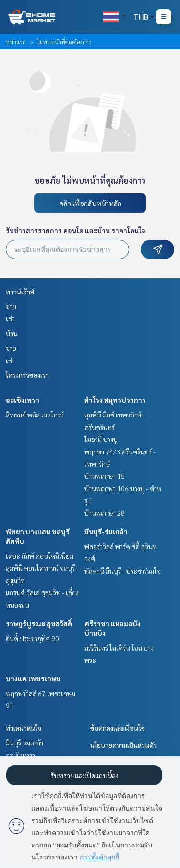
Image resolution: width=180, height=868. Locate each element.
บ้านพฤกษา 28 (105, 513)
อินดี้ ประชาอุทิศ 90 (32, 638)
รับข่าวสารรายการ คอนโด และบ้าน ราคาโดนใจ (76, 230)
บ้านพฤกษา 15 (105, 476)
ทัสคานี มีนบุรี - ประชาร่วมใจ (123, 571)
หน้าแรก (16, 42)
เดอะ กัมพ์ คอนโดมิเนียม (40, 556)
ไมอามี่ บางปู (101, 439)
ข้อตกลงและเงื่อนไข (118, 728)
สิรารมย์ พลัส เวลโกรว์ (35, 415)
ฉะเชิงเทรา (23, 400)
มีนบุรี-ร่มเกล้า (106, 531)
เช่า (10, 318)
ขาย (11, 306)
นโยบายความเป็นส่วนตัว (124, 745)
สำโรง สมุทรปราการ (115, 400)
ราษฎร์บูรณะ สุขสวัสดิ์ (39, 623)
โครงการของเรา (27, 375)
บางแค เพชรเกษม (33, 678)
